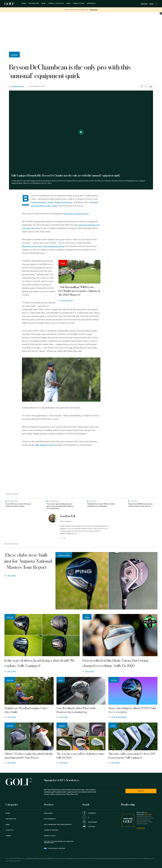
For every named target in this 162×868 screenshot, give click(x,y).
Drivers (14, 55)
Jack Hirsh (12, 576)
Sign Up (141, 791)
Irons (87, 617)
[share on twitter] (146, 86)
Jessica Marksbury (119, 717)
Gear (41, 4)
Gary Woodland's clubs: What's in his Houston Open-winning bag (76, 710)
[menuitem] (88, 4)
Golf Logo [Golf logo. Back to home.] (10, 4)
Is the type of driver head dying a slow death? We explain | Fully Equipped (40, 663)
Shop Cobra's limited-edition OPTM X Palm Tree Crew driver (132, 710)
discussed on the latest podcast (43, 246)
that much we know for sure (76, 214)
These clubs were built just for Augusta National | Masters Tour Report (28, 561)
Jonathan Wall (18, 86)
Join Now (144, 4)
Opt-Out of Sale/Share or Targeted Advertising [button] (59, 842)
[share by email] (151, 87)
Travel (8, 836)
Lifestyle (10, 830)
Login (151, 4)
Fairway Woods (64, 555)
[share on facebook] (142, 86)
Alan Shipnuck (67, 301)
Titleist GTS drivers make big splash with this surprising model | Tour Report (29, 756)
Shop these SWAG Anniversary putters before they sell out (140, 505)
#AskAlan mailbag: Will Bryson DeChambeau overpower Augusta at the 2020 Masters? (79, 291)
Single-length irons (64, 202)
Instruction (31, 4)
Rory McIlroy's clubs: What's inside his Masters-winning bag (101, 505)
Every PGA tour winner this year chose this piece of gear (18, 505)
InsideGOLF (88, 4)
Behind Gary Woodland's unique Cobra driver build (26, 710)
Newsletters (76, 4)
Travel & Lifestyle (53, 4)
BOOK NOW (94, 10)
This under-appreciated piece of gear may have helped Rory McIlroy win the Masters (60, 506)
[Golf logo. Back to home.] (19, 782)
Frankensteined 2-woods (42, 202)
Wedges (62, 726)
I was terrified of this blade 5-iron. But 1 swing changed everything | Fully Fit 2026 (115, 663)
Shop (66, 4)
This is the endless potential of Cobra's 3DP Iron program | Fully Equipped (132, 756)
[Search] (157, 4)
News (21, 4)
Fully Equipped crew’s (44, 445)
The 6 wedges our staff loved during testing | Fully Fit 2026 (81, 756)
